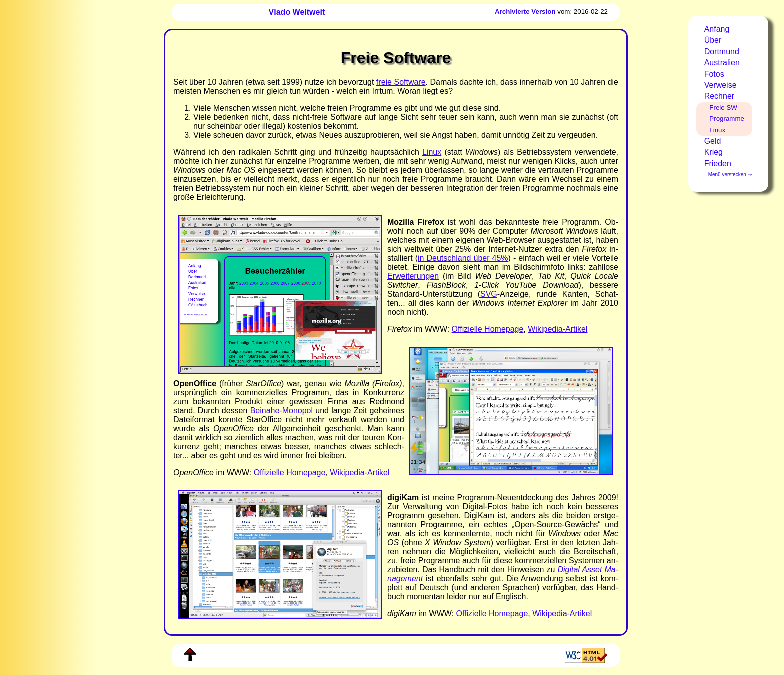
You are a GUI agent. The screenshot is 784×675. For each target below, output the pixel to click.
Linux (717, 130)
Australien (722, 63)
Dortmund (722, 52)
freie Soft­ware (401, 82)
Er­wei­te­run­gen (413, 276)
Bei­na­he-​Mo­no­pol (282, 411)
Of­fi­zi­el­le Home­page (492, 614)
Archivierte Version (525, 12)
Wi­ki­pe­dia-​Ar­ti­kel (558, 329)
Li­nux (432, 152)
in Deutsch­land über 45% (463, 258)
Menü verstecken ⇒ (730, 175)
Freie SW (723, 108)
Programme (727, 119)
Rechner (719, 96)
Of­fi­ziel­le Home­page (488, 329)
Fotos (714, 74)
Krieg (714, 152)
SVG (489, 294)
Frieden (718, 164)
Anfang (717, 29)
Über (713, 40)
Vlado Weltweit (297, 12)
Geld (713, 141)
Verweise (721, 85)
